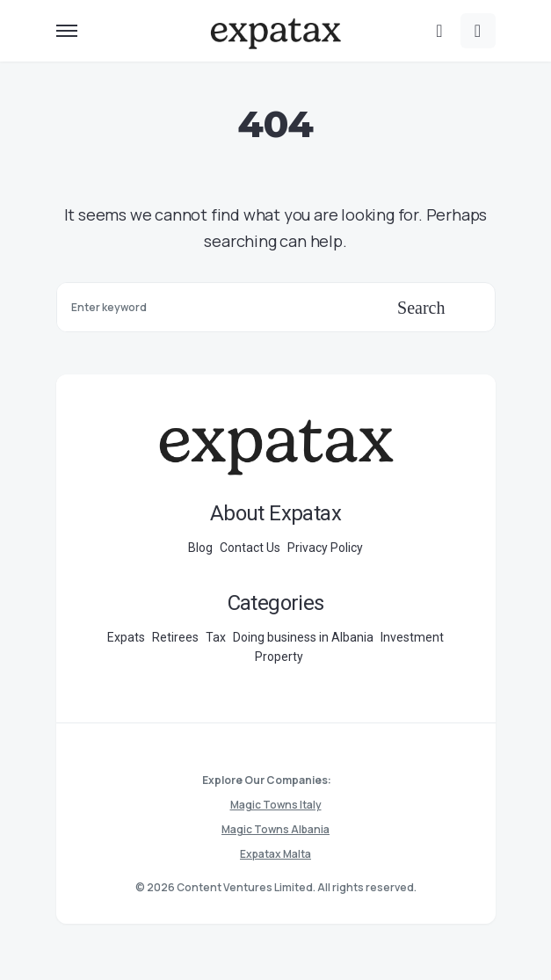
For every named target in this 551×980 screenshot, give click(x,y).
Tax (216, 637)
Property (279, 657)
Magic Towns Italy (276, 805)
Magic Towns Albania (275, 829)
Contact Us (250, 548)
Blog (200, 548)
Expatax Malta (275, 854)
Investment (412, 637)
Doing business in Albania (303, 637)
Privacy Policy (325, 548)
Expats (126, 637)
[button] (67, 31)
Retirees (175, 637)
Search (421, 308)
